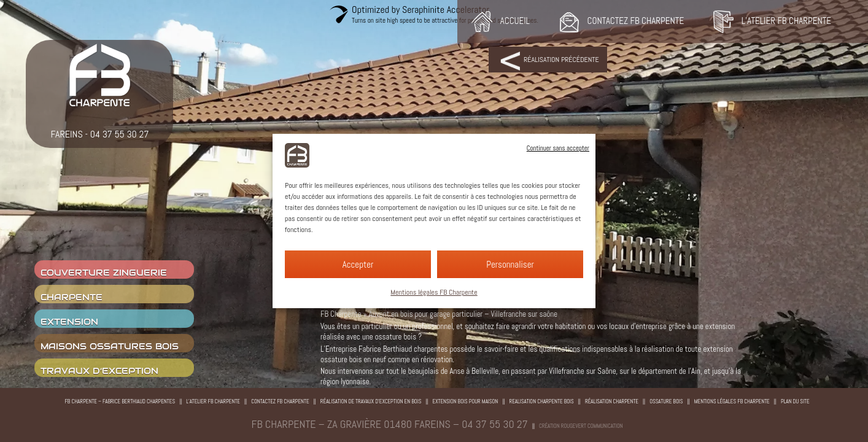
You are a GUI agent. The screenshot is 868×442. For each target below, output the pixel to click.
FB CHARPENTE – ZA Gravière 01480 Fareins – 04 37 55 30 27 (390, 424)
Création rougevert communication (581, 426)
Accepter (358, 264)
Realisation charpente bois (542, 401)
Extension (69, 322)
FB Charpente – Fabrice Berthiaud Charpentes (120, 401)
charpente (72, 297)
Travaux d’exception (99, 371)
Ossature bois (666, 401)
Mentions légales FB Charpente (434, 292)
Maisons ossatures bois (110, 346)
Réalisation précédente (561, 60)
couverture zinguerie (104, 273)
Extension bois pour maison (466, 401)
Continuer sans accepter (558, 148)
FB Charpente (341, 314)
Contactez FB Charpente (280, 401)
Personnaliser (510, 264)
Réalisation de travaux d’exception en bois (371, 401)
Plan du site (795, 401)
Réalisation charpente (612, 401)
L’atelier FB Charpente (213, 401)
